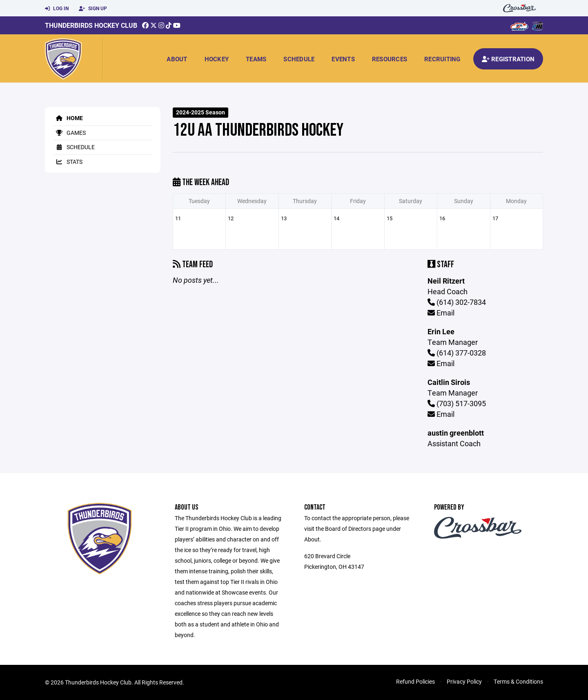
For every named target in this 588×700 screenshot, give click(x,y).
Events (343, 59)
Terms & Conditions (518, 681)
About (177, 59)
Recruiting (442, 59)
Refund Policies (415, 681)
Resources (390, 59)
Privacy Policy (464, 681)
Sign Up (93, 9)
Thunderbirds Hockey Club (91, 25)
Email (441, 313)
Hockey (217, 59)
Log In (57, 9)
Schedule (299, 59)
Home (68, 118)
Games (69, 133)
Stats (68, 162)
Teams (256, 59)
